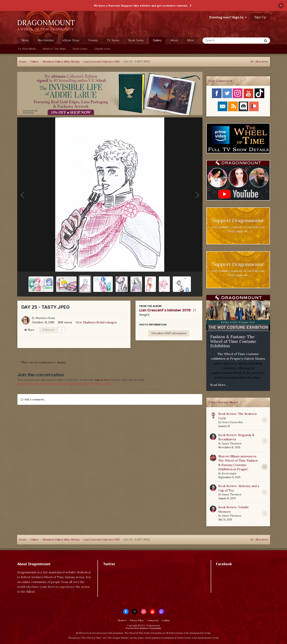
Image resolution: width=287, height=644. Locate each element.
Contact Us (153, 620)
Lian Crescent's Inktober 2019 (165, 310)
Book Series (136, 40)
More (191, 40)
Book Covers (80, 49)
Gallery (157, 41)
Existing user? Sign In (228, 17)
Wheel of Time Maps (54, 49)
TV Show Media (27, 49)
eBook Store (71, 40)
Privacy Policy (137, 620)
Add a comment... (33, 399)
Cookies (166, 620)
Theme (122, 620)
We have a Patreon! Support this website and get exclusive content (141, 6)
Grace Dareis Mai (232, 422)
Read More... (219, 385)
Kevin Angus (229, 473)
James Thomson (232, 444)
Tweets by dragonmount (120, 571)
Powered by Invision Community (143, 628)
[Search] (222, 41)
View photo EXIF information (169, 333)
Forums (93, 40)
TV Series (113, 40)
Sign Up (260, 17)
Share (29, 330)
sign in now (102, 380)
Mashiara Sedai (45, 318)
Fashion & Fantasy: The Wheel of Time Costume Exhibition (233, 341)
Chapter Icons (102, 49)
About (174, 40)
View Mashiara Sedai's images (96, 322)
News (25, 40)
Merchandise (46, 40)
